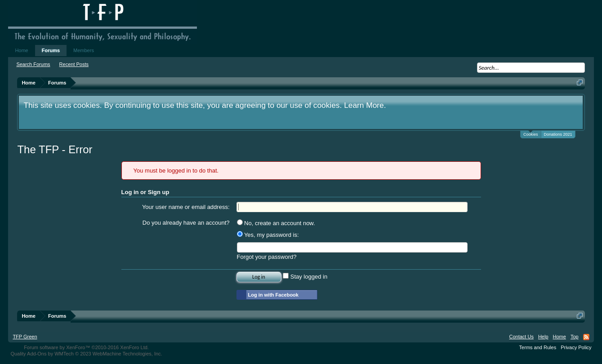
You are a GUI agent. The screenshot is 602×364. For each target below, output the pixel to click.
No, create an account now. (276, 223)
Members (84, 50)
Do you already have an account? (186, 223)
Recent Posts (74, 64)
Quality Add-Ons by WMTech (86, 354)
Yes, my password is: (268, 235)
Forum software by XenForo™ (86, 347)
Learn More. (365, 105)
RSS (586, 337)
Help (543, 337)
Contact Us (521, 337)
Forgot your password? (267, 257)
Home (21, 50)
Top (575, 337)
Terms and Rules (538, 347)
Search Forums (33, 64)
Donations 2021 (558, 134)
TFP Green (25, 337)
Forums (51, 50)
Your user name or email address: (186, 207)
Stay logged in (305, 277)
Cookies (531, 134)
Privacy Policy (576, 347)
